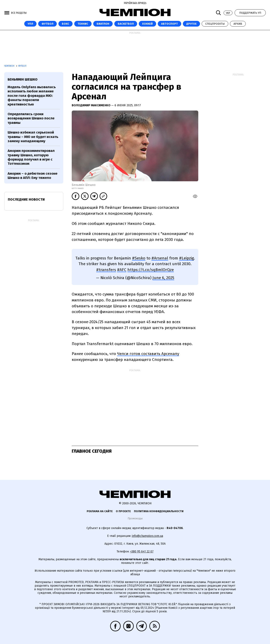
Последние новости (26, 199)
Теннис (83, 24)
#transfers (106, 270)
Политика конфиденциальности (159, 511)
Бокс (65, 24)
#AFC (122, 270)
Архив (238, 24)
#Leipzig (186, 258)
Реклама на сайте (100, 511)
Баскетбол (126, 24)
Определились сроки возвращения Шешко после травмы (31, 118)
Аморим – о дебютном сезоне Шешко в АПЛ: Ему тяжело (32, 176)
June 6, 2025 (163, 278)
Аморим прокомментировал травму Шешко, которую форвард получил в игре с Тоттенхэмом (31, 157)
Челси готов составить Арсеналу (148, 354)
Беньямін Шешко (23, 79)
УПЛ (30, 24)
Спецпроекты (215, 24)
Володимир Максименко (91, 105)
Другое (191, 24)
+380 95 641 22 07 (142, 552)
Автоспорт (169, 24)
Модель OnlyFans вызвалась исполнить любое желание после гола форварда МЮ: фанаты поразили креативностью (32, 96)
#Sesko (139, 258)
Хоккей (147, 24)
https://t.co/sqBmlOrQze (151, 270)
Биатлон (103, 24)
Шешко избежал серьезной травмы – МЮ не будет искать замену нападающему (33, 137)
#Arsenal (160, 258)
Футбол (47, 24)
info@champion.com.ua (147, 536)
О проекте (123, 511)
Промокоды (135, 518)
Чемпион (10, 66)
